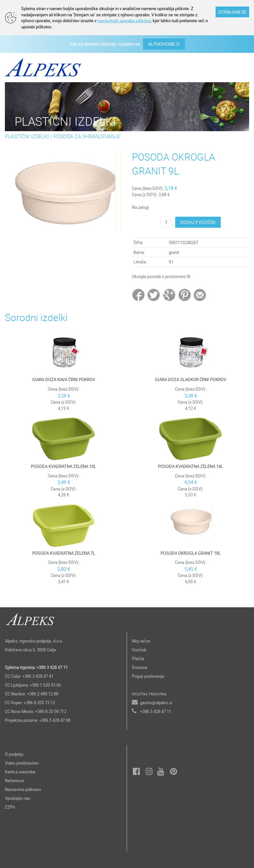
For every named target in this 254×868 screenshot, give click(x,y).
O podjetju (14, 754)
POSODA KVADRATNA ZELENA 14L (190, 466)
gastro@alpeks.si (156, 703)
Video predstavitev (22, 763)
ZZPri (10, 807)
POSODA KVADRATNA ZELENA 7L (64, 553)
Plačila (138, 659)
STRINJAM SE (232, 12)
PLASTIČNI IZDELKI (27, 136)
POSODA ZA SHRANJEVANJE (87, 136)
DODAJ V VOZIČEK (198, 222)
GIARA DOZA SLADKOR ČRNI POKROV (191, 380)
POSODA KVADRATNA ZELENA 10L (63, 466)
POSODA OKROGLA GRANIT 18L (191, 553)
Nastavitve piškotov (23, 789)
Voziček (139, 650)
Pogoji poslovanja (148, 676)
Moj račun (141, 641)
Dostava (140, 667)
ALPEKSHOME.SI (164, 44)
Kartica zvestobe (20, 772)
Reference (14, 781)
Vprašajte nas (18, 798)
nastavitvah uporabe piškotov (124, 21)
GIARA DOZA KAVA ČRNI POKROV (64, 380)
